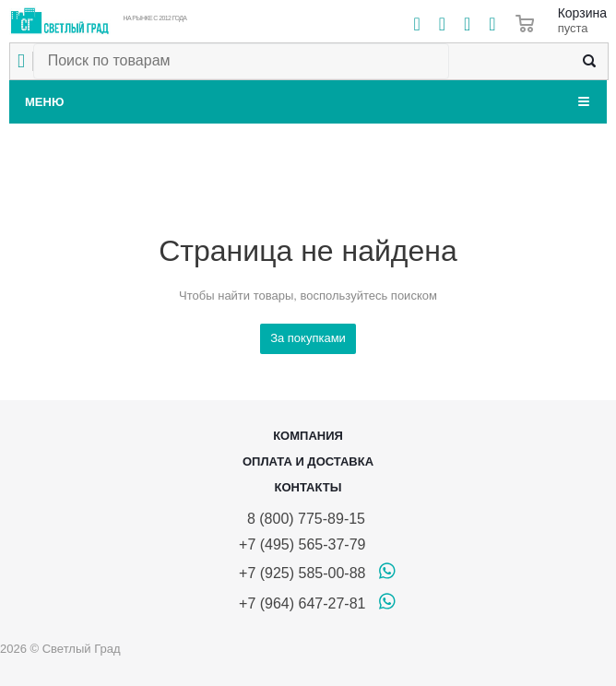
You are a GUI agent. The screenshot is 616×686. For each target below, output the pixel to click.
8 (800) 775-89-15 (302, 519)
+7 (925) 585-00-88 (302, 573)
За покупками (308, 338)
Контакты (308, 487)
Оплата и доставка (308, 461)
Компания (308, 436)
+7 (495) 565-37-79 (302, 544)
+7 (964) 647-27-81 (302, 603)
